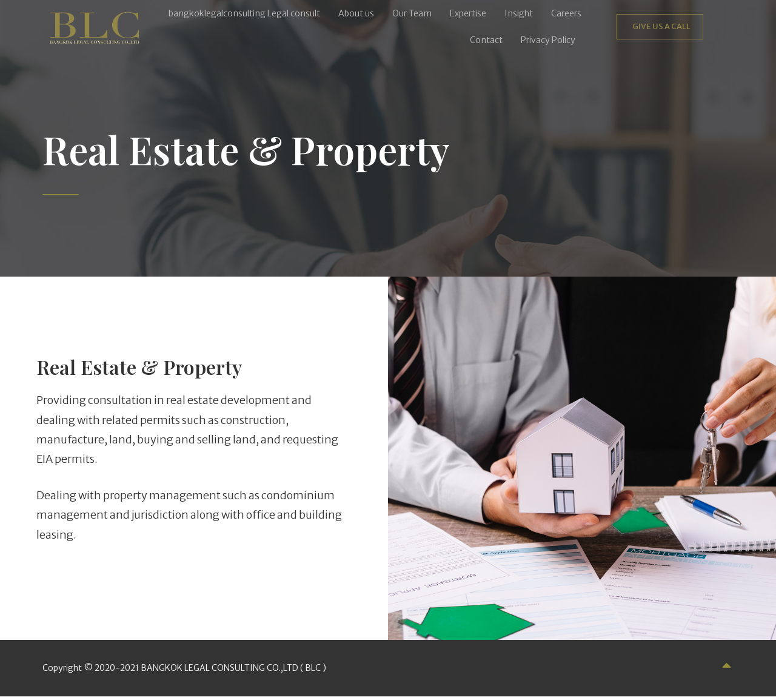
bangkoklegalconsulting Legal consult (244, 13)
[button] (551, 40)
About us (356, 13)
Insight (519, 13)
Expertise (468, 13)
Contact (486, 40)
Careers (566, 13)
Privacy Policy (548, 40)
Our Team (412, 13)
